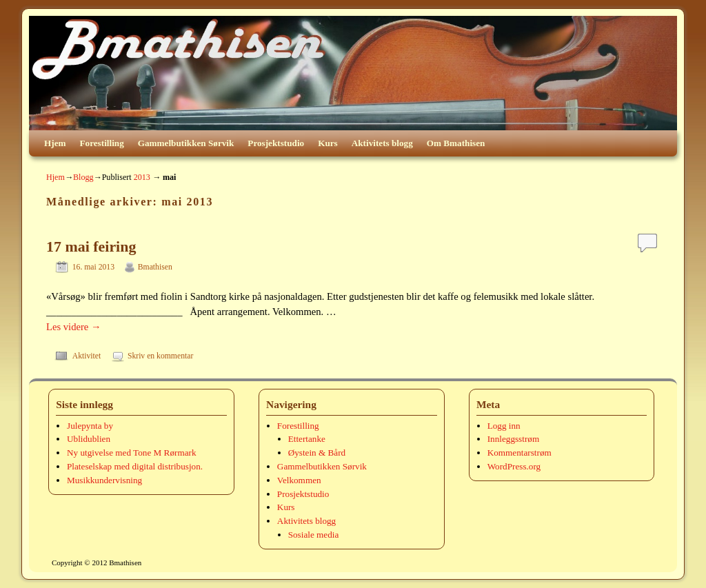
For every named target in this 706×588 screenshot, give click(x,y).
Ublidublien (89, 439)
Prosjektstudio (276, 143)
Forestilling (102, 143)
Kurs (328, 143)
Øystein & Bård (317, 453)
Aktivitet (87, 356)
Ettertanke (307, 439)
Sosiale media (314, 535)
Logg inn (504, 426)
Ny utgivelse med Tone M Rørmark (131, 453)
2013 (142, 177)
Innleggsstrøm (513, 439)
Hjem (55, 143)
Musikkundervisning (104, 480)
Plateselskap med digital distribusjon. (135, 466)
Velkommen (299, 480)
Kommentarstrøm (520, 453)
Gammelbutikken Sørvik (186, 143)
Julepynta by (90, 426)
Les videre (74, 327)
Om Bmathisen (456, 143)
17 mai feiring (91, 246)
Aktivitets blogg (382, 143)
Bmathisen (155, 267)
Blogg (83, 177)
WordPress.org (514, 466)
